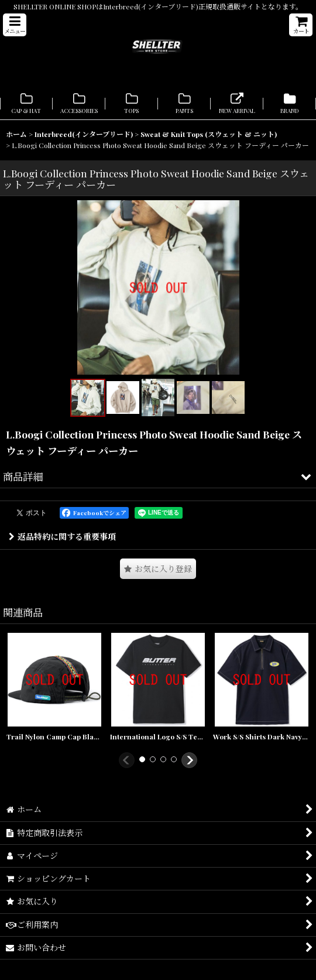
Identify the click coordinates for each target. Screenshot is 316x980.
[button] (15, 25)
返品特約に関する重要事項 (62, 537)
